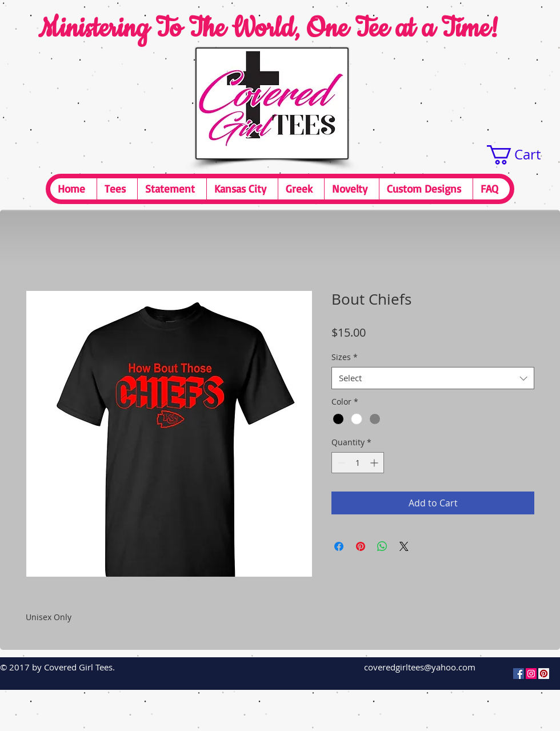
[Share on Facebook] (339, 546)
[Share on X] (404, 546)
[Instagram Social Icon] (531, 674)
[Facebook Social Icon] (519, 674)
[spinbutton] (358, 463)
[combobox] (433, 378)
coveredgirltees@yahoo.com (420, 667)
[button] (523, 155)
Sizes (345, 357)
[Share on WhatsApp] (382, 546)
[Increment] (375, 463)
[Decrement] (340, 463)
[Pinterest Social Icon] (544, 674)
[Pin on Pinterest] (361, 546)
